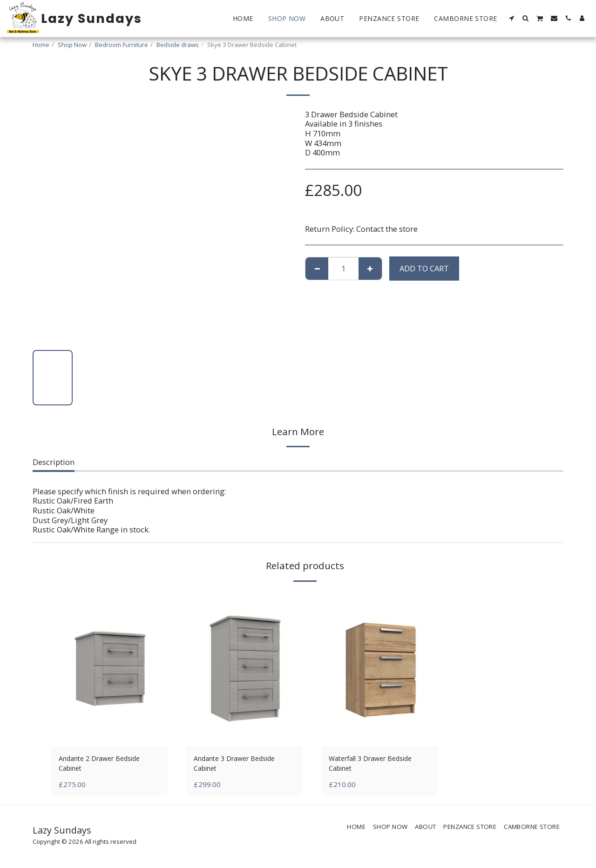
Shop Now (72, 45)
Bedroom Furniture (122, 45)
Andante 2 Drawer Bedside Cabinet (106, 765)
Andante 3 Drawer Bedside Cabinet (241, 765)
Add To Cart (424, 268)
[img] (109, 669)
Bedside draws (178, 45)
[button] (512, 18)
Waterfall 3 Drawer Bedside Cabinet (378, 765)
